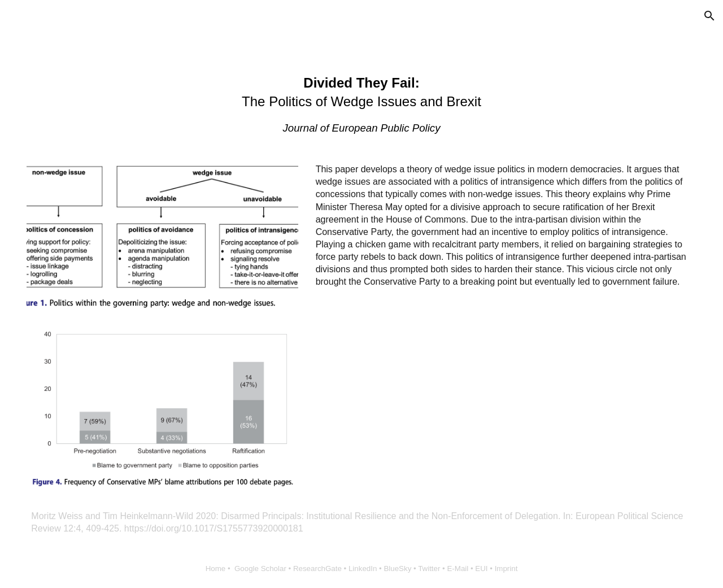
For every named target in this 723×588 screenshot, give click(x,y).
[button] (709, 16)
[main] (361, 105)
